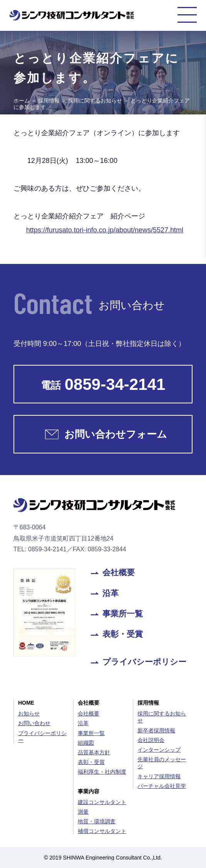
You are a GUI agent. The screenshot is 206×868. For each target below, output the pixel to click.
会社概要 (119, 573)
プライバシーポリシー (144, 662)
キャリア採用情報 (159, 776)
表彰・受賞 (123, 634)
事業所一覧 (123, 614)
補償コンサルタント (102, 831)
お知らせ (29, 714)
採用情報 (49, 101)
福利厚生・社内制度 (102, 772)
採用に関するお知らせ (95, 101)
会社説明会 (151, 740)
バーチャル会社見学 (162, 786)
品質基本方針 (94, 752)
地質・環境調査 (97, 821)
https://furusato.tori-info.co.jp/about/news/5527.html (105, 230)
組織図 (86, 743)
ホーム (22, 101)
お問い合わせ (34, 723)
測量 (83, 812)
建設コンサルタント (102, 802)
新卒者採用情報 (156, 730)
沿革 (111, 593)
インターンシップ (159, 750)
